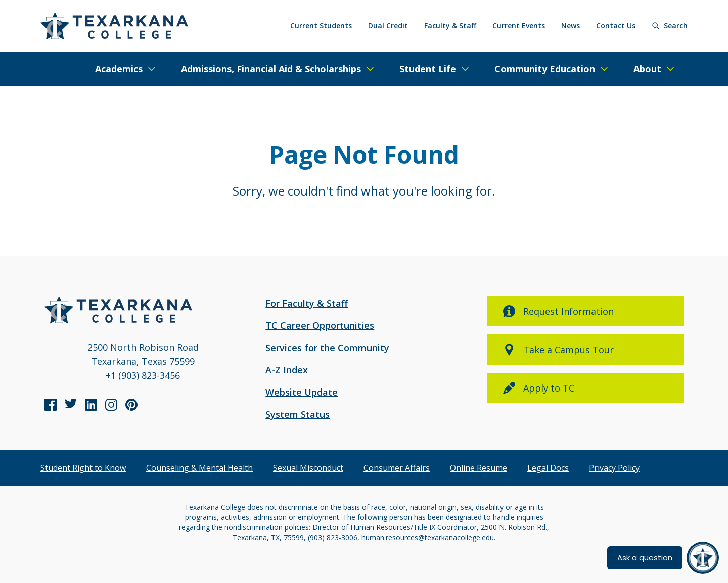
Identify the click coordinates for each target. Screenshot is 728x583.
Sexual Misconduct (308, 468)
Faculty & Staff (450, 26)
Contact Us (616, 26)
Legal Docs (548, 468)
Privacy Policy (614, 468)
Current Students (321, 26)
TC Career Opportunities (320, 325)
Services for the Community (327, 348)
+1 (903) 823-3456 (143, 375)
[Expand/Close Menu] (126, 69)
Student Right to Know (83, 468)
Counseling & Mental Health (199, 468)
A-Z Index (287, 370)
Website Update (302, 392)
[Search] (670, 26)
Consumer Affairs (397, 468)
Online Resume (479, 468)
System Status (298, 414)
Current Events (519, 26)
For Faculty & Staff (307, 303)
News (571, 26)
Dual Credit (388, 26)
